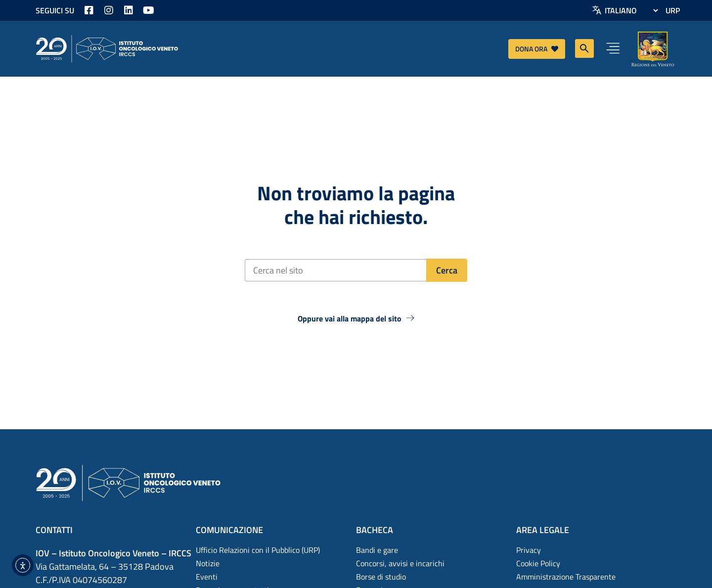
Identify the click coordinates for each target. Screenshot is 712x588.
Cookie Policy (538, 563)
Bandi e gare (377, 550)
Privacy (529, 550)
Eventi (207, 577)
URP (673, 10)
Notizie (208, 563)
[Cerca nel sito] (335, 270)
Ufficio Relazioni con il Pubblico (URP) (258, 550)
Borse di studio (381, 577)
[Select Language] (631, 10)
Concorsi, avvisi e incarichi (400, 563)
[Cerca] (447, 270)
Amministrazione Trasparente (566, 577)
